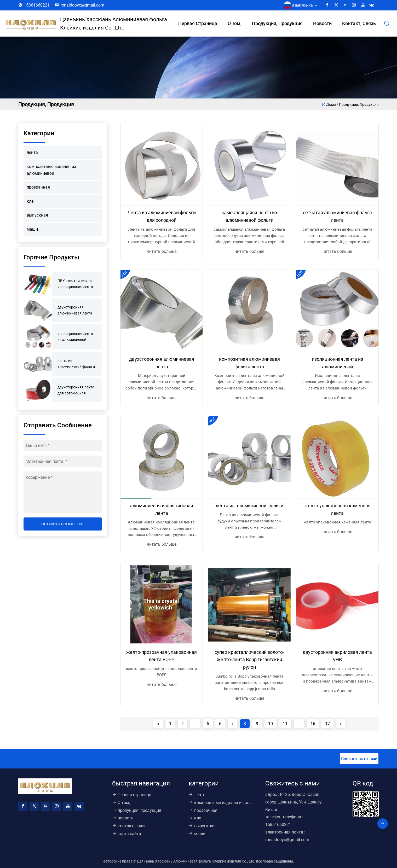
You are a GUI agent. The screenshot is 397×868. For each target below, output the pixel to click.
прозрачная (38, 187)
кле (30, 201)
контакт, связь (359, 23)
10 (271, 724)
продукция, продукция (277, 23)
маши (32, 229)
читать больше (162, 251)
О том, (235, 23)
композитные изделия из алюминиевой (51, 170)
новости (322, 23)
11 (285, 724)
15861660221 (37, 5)
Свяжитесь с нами (359, 759)
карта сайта (127, 834)
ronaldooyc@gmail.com (82, 5)
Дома (329, 104)
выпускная (37, 215)
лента (32, 152)
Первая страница (198, 23)
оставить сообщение (63, 524)
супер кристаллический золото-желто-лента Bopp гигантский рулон (249, 660)
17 (327, 724)
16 (313, 724)
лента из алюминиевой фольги (249, 506)
